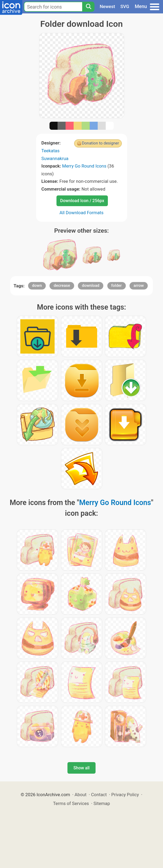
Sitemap (102, 803)
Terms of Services (71, 803)
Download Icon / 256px (82, 201)
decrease (62, 285)
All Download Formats (81, 213)
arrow (139, 285)
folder (117, 285)
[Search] (88, 7)
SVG (125, 6)
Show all (81, 768)
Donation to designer (101, 143)
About (81, 795)
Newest (107, 6)
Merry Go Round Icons (84, 166)
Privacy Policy (125, 795)
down (37, 285)
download (91, 285)
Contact (99, 795)
